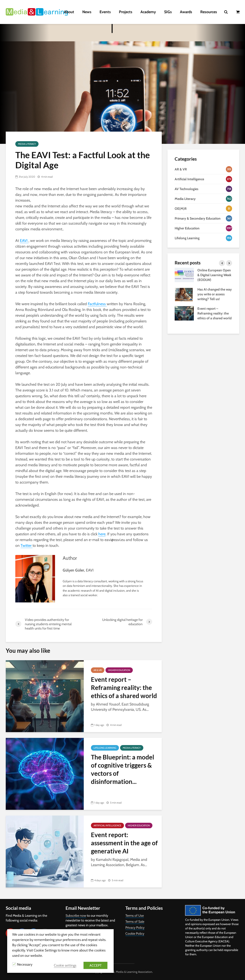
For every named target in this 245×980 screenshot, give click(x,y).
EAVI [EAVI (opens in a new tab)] (24, 241)
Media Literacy (27, 144)
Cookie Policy (135, 933)
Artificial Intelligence (107, 825)
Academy (148, 12)
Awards (186, 12)
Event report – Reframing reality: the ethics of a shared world (124, 688)
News (87, 12)
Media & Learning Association (134, 972)
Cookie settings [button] (65, 965)
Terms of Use (135, 916)
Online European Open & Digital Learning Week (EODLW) (214, 275)
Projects (126, 12)
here (102, 534)
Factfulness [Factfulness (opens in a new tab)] (97, 304)
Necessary (25, 964)
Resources (209, 12)
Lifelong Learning (105, 748)
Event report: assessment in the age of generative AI (124, 843)
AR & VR (98, 670)
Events (105, 12)
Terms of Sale (135, 922)
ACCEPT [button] (95, 965)
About (69, 12)
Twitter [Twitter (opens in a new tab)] (27, 545)
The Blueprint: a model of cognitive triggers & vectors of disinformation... (122, 769)
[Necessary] (14, 964)
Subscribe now (76, 916)
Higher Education (119, 670)
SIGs (168, 12)
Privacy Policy (135, 927)
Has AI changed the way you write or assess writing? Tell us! (215, 294)
